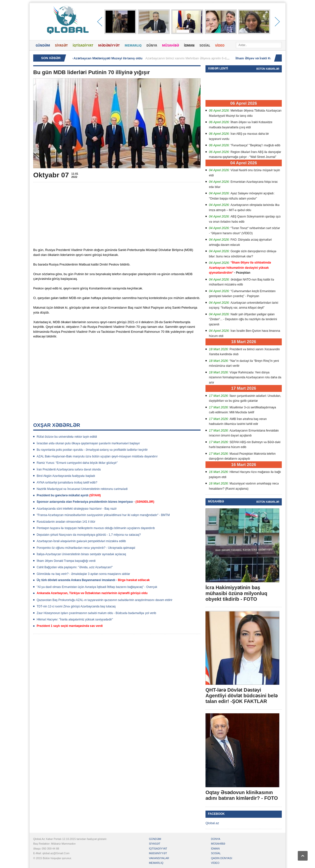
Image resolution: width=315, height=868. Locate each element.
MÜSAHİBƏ (170, 45)
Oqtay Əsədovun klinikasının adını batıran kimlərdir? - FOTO (242, 795)
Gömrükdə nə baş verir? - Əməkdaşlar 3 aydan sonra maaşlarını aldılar (83, 574)
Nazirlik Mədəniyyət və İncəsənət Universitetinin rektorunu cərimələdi (82, 489)
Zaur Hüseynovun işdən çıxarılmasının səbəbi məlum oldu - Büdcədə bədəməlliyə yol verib (96, 613)
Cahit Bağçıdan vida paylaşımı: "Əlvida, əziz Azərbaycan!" (75, 567)
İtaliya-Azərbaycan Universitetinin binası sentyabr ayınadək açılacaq (81, 554)
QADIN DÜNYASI (221, 858)
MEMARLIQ (133, 45)
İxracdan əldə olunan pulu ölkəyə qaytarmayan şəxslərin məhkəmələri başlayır (88, 443)
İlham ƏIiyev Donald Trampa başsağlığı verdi (66, 561)
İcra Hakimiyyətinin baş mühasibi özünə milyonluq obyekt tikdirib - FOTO (236, 593)
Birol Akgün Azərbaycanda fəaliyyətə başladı (66, 476)
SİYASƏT (61, 45)
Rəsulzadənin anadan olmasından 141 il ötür (66, 522)
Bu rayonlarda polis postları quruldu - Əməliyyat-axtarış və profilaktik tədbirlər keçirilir (92, 450)
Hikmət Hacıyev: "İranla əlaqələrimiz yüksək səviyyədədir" (75, 619)
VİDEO (220, 45)
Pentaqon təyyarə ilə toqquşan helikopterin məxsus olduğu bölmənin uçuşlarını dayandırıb (96, 528)
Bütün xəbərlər (268, 69)
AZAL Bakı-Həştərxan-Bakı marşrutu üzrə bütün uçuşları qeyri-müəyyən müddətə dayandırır (97, 456)
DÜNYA (152, 45)
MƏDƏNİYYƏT (109, 45)
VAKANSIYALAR (159, 858)
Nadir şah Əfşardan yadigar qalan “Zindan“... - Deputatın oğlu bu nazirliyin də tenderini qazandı (243, 319)
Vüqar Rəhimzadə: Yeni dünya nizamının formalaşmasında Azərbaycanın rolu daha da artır (245, 377)
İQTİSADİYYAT (83, 45)
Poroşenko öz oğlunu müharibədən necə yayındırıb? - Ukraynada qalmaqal (86, 548)
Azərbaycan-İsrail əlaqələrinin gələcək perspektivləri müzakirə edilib (81, 541)
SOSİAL (205, 45)
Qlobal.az (212, 823)
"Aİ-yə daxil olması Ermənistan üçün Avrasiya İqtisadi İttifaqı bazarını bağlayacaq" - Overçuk (97, 587)
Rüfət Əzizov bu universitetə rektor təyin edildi (67, 437)
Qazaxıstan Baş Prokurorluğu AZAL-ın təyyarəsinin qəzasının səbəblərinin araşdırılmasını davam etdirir (105, 600)
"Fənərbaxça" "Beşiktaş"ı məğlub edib (255, 145)
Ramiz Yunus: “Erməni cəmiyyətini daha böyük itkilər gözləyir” (77, 463)
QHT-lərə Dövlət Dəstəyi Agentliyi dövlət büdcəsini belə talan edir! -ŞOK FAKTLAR (242, 696)
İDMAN (189, 45)
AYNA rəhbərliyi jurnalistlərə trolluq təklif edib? (67, 483)
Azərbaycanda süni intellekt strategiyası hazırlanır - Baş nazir (77, 509)
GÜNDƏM (43, 45)
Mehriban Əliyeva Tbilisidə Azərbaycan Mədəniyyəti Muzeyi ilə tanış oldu (90, 58)
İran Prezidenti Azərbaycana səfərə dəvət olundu (69, 469)
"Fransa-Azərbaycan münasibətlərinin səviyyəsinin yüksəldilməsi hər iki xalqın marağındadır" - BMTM (103, 515)
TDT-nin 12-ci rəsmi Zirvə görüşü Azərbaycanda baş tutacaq (76, 606)
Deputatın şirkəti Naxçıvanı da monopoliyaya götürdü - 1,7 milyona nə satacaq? (89, 535)
